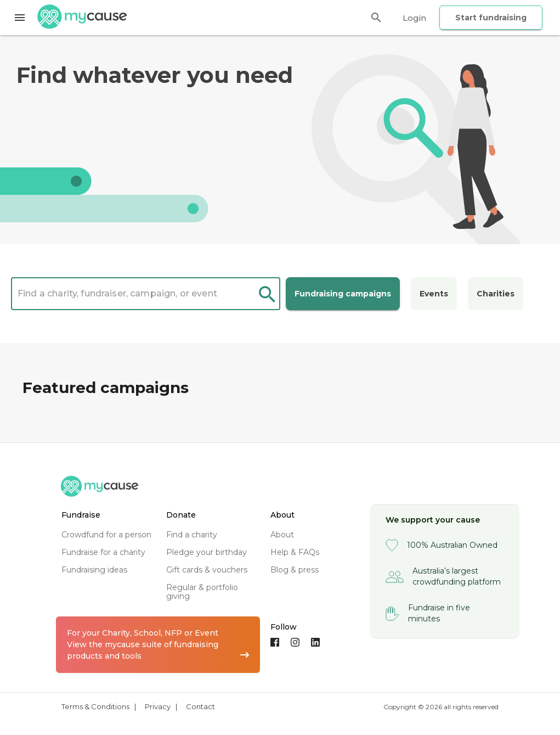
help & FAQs (295, 552)
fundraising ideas (94, 570)
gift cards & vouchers (207, 570)
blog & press (295, 570)
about (282, 535)
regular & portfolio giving (202, 592)
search (267, 295)
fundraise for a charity (103, 552)
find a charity (192, 535)
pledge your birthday (207, 552)
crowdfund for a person (106, 535)
